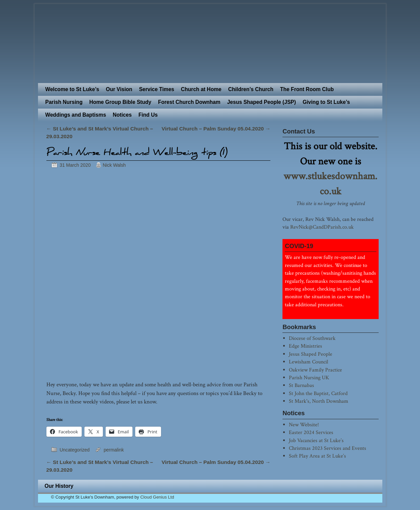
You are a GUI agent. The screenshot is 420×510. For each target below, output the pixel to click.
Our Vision (119, 89)
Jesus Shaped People (311, 354)
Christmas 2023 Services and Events (328, 448)
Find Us (148, 115)
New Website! (304, 425)
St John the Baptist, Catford (318, 393)
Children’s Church (251, 89)
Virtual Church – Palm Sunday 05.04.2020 (216, 129)
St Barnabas (301, 385)
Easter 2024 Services (311, 432)
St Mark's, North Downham (319, 401)
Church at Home (201, 89)
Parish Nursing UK (309, 378)
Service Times (157, 89)
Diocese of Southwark (312, 338)
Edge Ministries (306, 346)
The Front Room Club (307, 89)
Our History (59, 486)
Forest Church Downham (189, 102)
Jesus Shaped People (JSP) (261, 102)
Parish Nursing (64, 102)
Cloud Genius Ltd (157, 497)
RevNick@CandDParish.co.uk (322, 227)
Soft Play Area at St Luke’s (317, 456)
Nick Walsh (114, 165)
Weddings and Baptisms (76, 115)
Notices (122, 115)
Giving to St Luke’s (326, 102)
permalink (114, 450)
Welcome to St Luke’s (72, 89)
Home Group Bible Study (120, 102)
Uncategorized (74, 450)
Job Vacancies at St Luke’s (316, 440)
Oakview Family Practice (315, 370)
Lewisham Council (309, 362)
